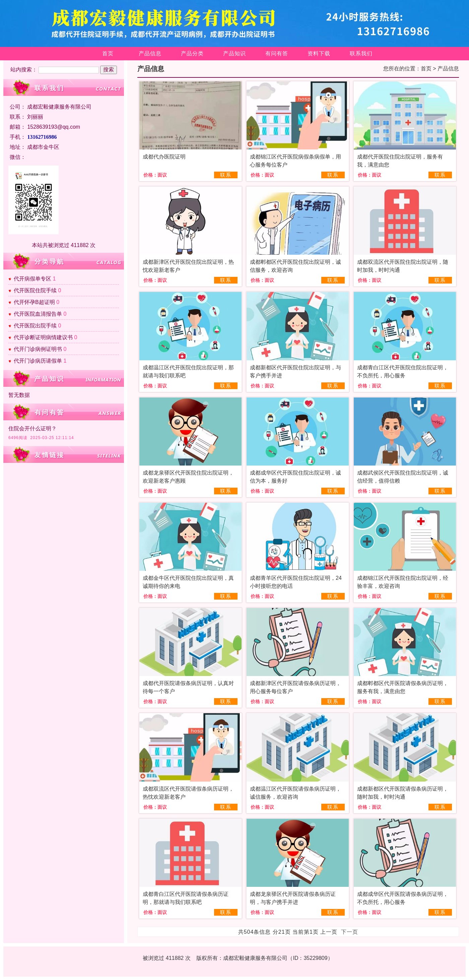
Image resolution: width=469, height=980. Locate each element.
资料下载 (319, 53)
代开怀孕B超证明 (34, 302)
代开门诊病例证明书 (38, 349)
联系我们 (361, 53)
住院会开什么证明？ (32, 428)
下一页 (350, 932)
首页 (108, 53)
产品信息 (150, 53)
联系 (226, 175)
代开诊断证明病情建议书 (43, 337)
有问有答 (277, 53)
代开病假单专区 (32, 279)
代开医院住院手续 (35, 290)
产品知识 (234, 53)
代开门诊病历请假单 (38, 361)
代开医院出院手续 (35, 326)
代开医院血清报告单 (38, 314)
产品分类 (192, 53)
